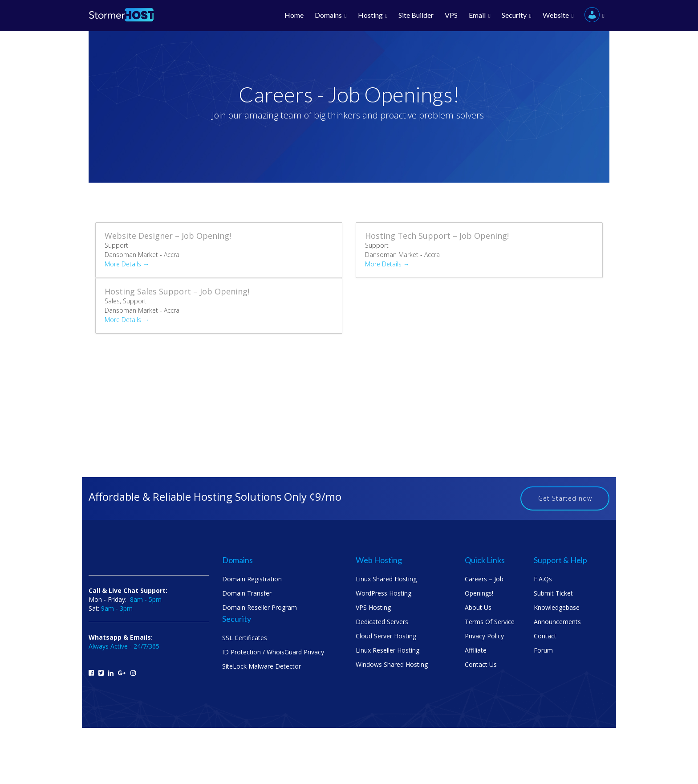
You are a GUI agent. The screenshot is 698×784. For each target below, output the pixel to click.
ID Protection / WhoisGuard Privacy (273, 652)
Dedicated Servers (382, 622)
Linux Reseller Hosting (388, 650)
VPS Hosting (373, 607)
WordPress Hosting (383, 593)
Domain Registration (252, 579)
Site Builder (416, 15)
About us (478, 607)
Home (294, 15)
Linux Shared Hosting (386, 579)
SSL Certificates (245, 638)
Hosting (373, 16)
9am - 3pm (117, 608)
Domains (331, 16)
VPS (451, 15)
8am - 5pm (146, 599)
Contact (545, 636)
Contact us (481, 664)
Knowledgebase (557, 607)
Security (517, 16)
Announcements (557, 622)
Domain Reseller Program (260, 607)
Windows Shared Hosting (392, 664)
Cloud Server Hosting (386, 636)
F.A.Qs (543, 579)
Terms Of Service (490, 622)
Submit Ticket (553, 593)
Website (558, 16)
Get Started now (565, 498)
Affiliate (476, 650)
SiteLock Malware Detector (262, 666)
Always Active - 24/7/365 (124, 646)
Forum (543, 650)
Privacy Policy (484, 636)
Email (480, 16)
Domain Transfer (247, 593)
